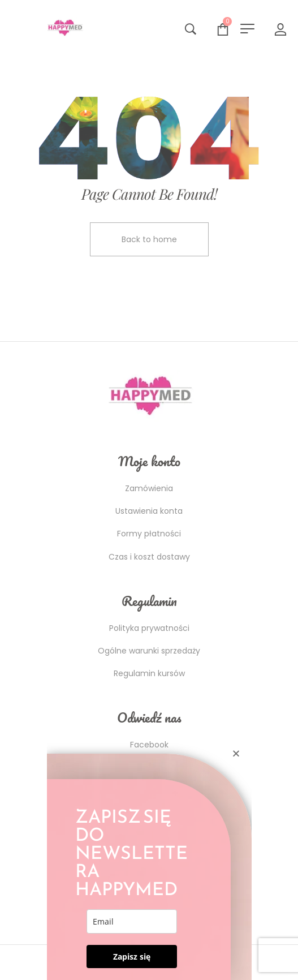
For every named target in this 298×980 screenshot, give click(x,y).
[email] (132, 921)
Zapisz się (132, 957)
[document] (149, 490)
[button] (236, 753)
